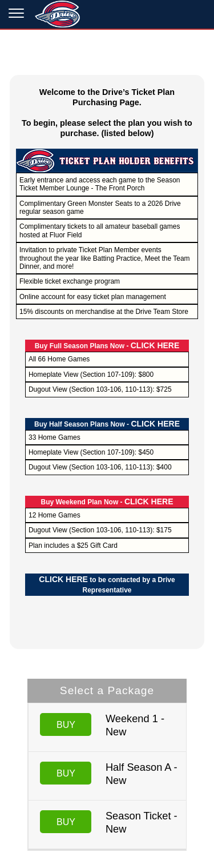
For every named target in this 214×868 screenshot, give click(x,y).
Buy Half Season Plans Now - (107, 424)
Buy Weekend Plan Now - (107, 502)
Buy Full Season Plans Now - (107, 346)
